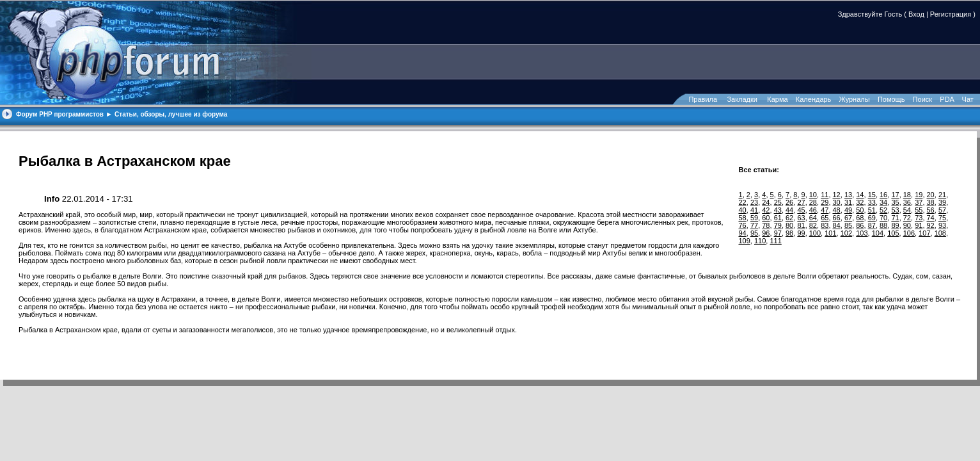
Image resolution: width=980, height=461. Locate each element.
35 (895, 202)
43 (778, 210)
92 (931, 225)
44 (789, 210)
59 (754, 218)
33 (872, 202)
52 (883, 210)
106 (909, 233)
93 (942, 225)
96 (766, 233)
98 (789, 233)
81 (801, 225)
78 (766, 225)
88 (883, 225)
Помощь (891, 99)
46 (813, 210)
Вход (916, 14)
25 (778, 202)
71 (895, 218)
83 (825, 225)
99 (801, 233)
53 (895, 210)
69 (872, 218)
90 (907, 225)
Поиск (922, 99)
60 (766, 218)
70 (883, 218)
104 (878, 233)
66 (837, 218)
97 (778, 233)
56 (931, 210)
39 (942, 202)
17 (895, 195)
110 (760, 241)
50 (860, 210)
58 (743, 218)
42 (766, 210)
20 (931, 195)
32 (860, 202)
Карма (777, 99)
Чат (967, 99)
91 (919, 225)
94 (743, 233)
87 (872, 225)
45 (801, 210)
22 (743, 202)
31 (848, 202)
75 (942, 218)
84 (837, 225)
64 (813, 218)
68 (860, 218)
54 (907, 210)
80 (789, 225)
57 (942, 210)
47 (825, 210)
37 (919, 202)
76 (743, 225)
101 (830, 233)
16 (883, 195)
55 (919, 210)
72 (907, 218)
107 (924, 233)
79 (778, 225)
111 (775, 241)
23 (754, 202)
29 (825, 202)
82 (813, 225)
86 (860, 225)
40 (743, 210)
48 (837, 210)
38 (931, 202)
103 (862, 233)
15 (872, 195)
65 (825, 218)
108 (940, 233)
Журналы (855, 99)
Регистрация (951, 14)
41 (754, 210)
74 (931, 218)
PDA (947, 99)
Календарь (814, 99)
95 (754, 233)
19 (919, 195)
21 (942, 195)
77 (754, 225)
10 (813, 195)
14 (860, 195)
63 (801, 218)
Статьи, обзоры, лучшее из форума (171, 114)
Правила (703, 99)
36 (907, 202)
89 (895, 225)
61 (778, 218)
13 (848, 195)
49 (848, 210)
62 (789, 218)
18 (907, 195)
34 (883, 202)
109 (745, 241)
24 (766, 202)
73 (919, 218)
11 (825, 195)
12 (837, 195)
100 (815, 233)
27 (801, 202)
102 (846, 233)
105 (893, 233)
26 (789, 202)
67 (848, 218)
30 (837, 202)
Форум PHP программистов (60, 114)
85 (848, 225)
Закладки (742, 99)
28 (813, 202)
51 (872, 210)
